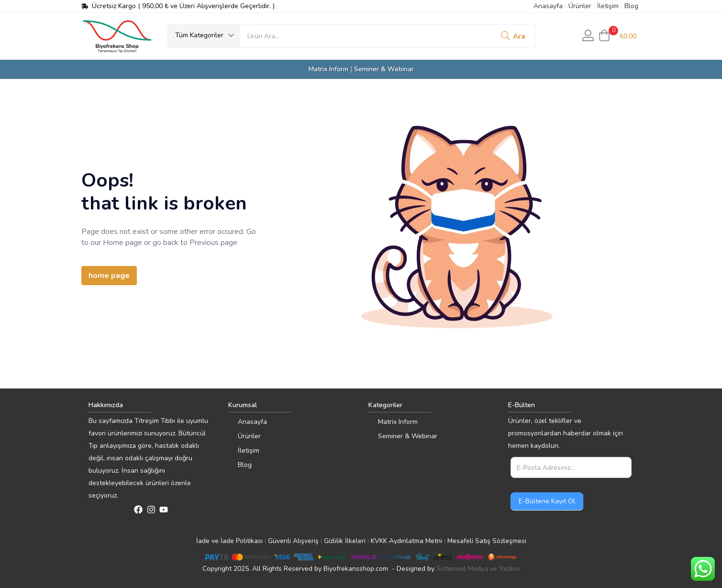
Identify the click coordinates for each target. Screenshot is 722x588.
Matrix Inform (328, 69)
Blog (631, 6)
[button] (204, 35)
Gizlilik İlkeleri (345, 541)
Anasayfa (548, 6)
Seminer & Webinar (384, 69)
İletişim (608, 6)
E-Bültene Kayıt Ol (547, 501)
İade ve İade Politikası (229, 541)
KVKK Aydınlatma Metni (406, 541)
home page (109, 276)
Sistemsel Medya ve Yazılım (478, 569)
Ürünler (580, 6)
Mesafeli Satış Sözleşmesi (487, 541)
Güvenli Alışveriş (293, 541)
